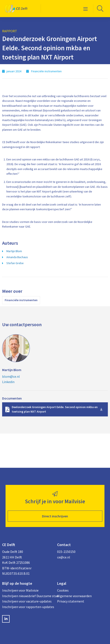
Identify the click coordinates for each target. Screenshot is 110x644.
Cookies (63, 590)
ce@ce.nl (64, 557)
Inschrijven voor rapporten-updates (27, 607)
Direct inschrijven (55, 516)
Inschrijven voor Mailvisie (20, 590)
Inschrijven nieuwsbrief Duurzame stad (27, 596)
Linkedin (8, 382)
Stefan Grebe (15, 263)
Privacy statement (71, 601)
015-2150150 (66, 552)
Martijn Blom (14, 251)
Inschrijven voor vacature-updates (27, 601)
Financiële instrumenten (21, 300)
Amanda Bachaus (17, 257)
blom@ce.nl (11, 376)
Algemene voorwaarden (74, 596)
